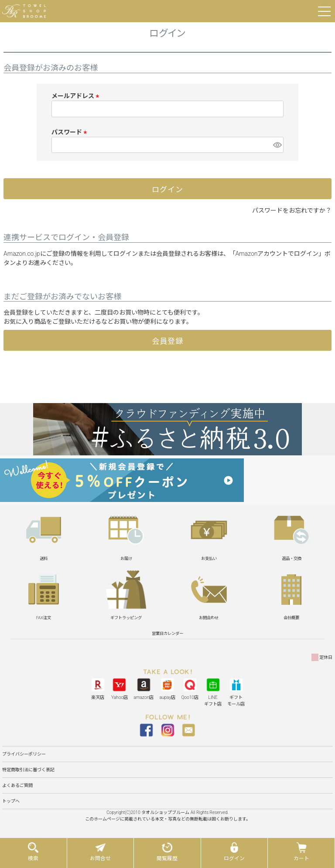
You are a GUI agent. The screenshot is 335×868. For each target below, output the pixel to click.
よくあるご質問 (17, 785)
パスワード (70, 132)
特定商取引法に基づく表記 (28, 770)
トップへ (11, 801)
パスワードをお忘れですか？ (292, 210)
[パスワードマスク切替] (277, 145)
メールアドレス (77, 96)
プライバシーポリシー (24, 754)
